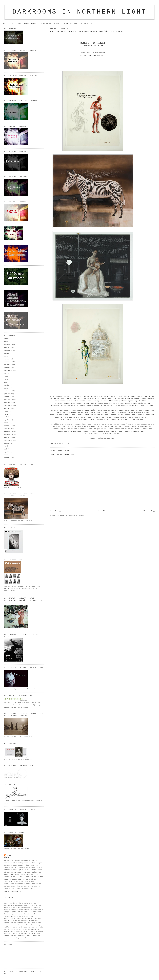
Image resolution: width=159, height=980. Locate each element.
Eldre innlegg (149, 511)
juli (6, 376)
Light (12, 23)
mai (6, 382)
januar (7, 359)
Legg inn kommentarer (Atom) (72, 515)
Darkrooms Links (70, 23)
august (7, 374)
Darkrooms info (86, 23)
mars (6, 342)
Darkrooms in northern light (79, 12)
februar (7, 391)
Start (5, 23)
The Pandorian (45, 23)
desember (8, 362)
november (8, 345)
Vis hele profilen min (13, 891)
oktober (7, 347)
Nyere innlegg (55, 511)
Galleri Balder (30, 23)
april (7, 339)
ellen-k (57, 23)
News (19, 23)
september (8, 350)
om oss (9, 855)
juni (6, 379)
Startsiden (102, 511)
